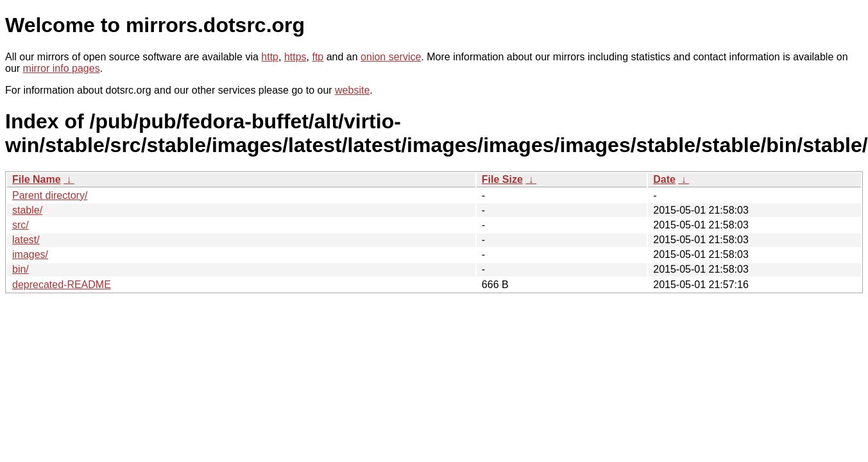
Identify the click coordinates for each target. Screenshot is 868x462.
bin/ (21, 269)
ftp (318, 57)
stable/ (27, 210)
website (352, 90)
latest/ (26, 240)
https (295, 57)
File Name (37, 179)
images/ (30, 254)
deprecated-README (62, 285)
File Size (502, 179)
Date (664, 179)
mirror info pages (62, 68)
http (270, 57)
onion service (391, 57)
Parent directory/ (50, 195)
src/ (21, 225)
